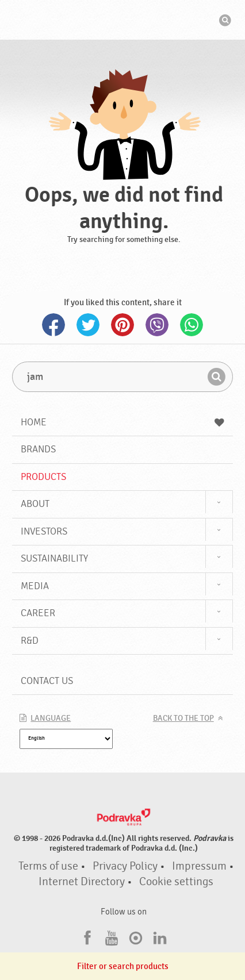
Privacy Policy (125, 866)
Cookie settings (176, 882)
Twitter (88, 325)
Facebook (53, 325)
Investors (44, 531)
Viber (157, 325)
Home (122, 422)
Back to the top (183, 718)
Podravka (122, 21)
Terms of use (48, 866)
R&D (30, 641)
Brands (38, 449)
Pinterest (122, 325)
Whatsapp (192, 325)
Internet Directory (82, 882)
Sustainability (54, 558)
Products (43, 477)
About (35, 504)
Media (35, 586)
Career (38, 613)
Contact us (47, 681)
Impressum (199, 866)
